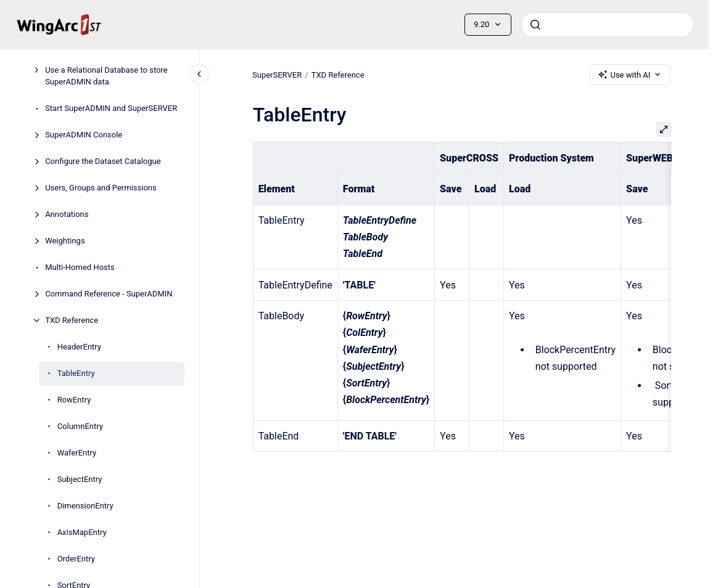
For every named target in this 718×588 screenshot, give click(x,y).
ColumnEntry (80, 426)
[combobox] (608, 25)
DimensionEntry (85, 506)
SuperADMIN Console (84, 135)
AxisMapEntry (82, 532)
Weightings (65, 241)
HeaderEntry (79, 347)
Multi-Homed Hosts (80, 267)
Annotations (67, 214)
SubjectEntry (80, 479)
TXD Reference (72, 320)
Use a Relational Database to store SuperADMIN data (106, 76)
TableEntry (76, 373)
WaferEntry (77, 453)
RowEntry (74, 400)
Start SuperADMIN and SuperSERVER (111, 108)
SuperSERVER (277, 74)
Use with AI (630, 75)
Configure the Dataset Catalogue (103, 161)
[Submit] (535, 25)
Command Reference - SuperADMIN (109, 294)
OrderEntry (76, 559)
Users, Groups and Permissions (101, 188)
